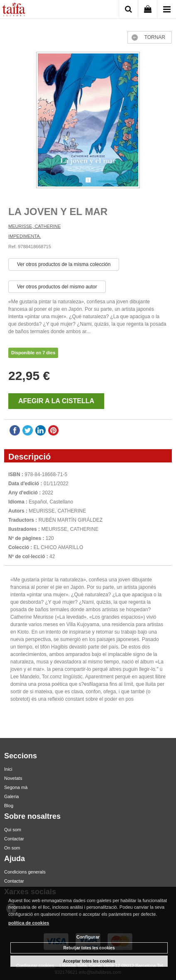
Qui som (13, 830)
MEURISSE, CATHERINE (34, 226)
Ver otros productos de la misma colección (64, 264)
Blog (9, 806)
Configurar (88, 937)
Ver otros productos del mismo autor (57, 287)
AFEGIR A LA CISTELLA (56, 401)
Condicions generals (25, 872)
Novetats (13, 778)
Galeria (11, 796)
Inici (8, 769)
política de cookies (29, 923)
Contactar (14, 839)
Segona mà (16, 787)
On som (12, 848)
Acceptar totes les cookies (89, 961)
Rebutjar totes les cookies (89, 948)
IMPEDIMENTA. (25, 236)
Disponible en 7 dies (33, 353)
